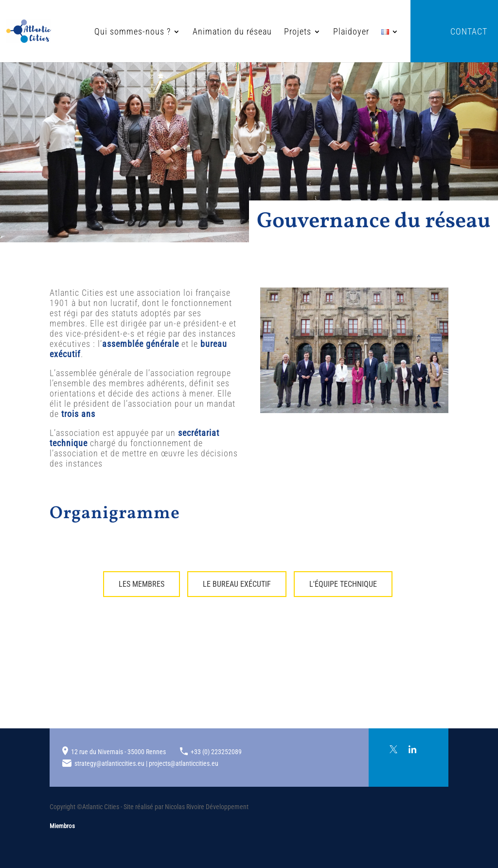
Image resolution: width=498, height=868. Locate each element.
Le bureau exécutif (237, 584)
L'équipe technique (343, 584)
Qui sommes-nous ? (101, 32)
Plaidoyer (320, 32)
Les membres (142, 584)
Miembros (62, 826)
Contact (469, 32)
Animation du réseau (201, 32)
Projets (267, 32)
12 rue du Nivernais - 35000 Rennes (118, 752)
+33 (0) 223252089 (216, 752)
